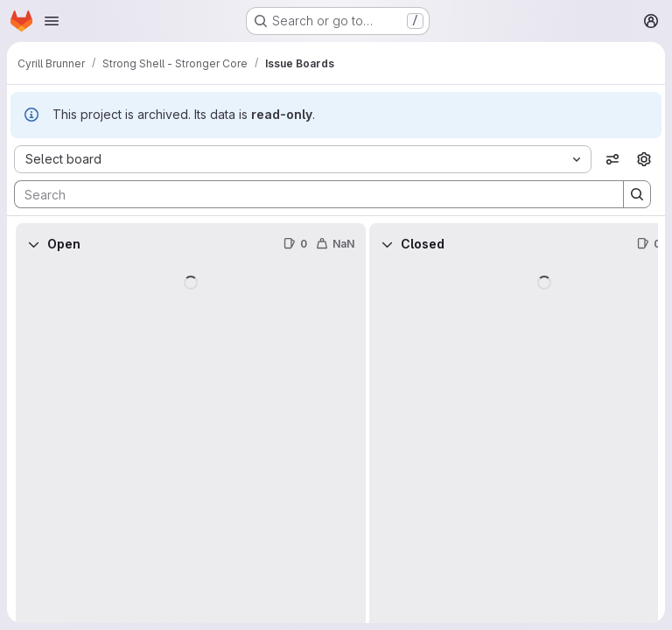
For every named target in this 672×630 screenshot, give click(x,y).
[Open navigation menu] (52, 21)
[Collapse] (33, 244)
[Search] (310, 194)
